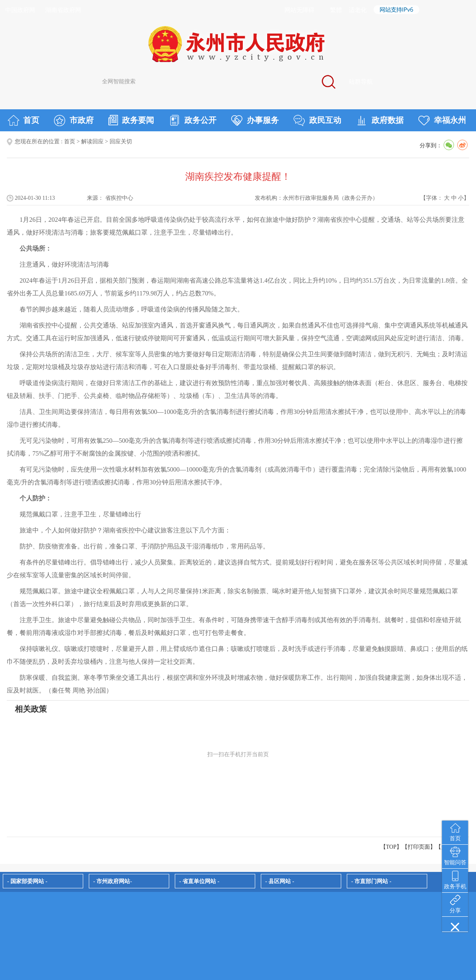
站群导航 (361, 82)
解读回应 (92, 142)
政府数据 (380, 120)
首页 (23, 120)
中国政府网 (20, 10)
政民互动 (317, 120)
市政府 (74, 120)
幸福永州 (442, 120)
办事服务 (255, 120)
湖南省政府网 (63, 10)
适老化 (358, 10)
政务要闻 (131, 120)
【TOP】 (391, 847)
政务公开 (193, 120)
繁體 (336, 10)
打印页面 (419, 847)
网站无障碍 (299, 10)
